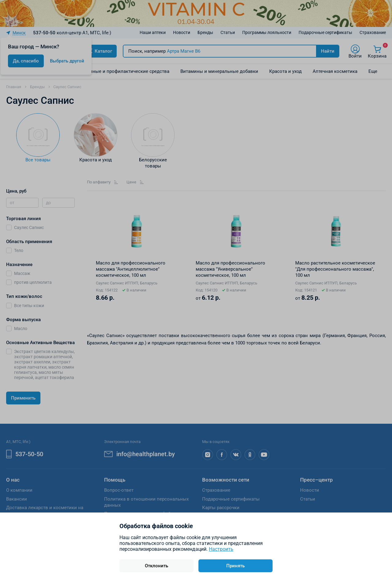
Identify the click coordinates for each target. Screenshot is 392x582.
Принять (236, 566)
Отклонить (156, 566)
